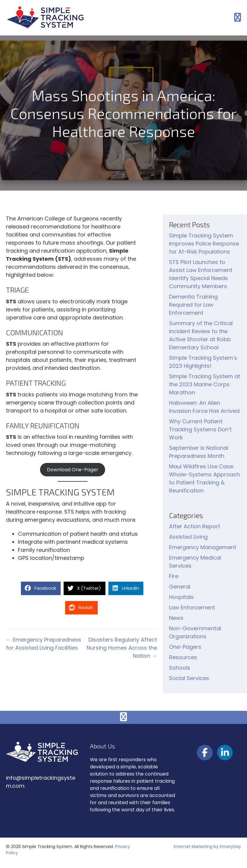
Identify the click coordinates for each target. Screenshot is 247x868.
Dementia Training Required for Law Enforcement (193, 305)
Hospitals (181, 597)
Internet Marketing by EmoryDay (207, 847)
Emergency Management (203, 547)
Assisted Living (188, 537)
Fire (174, 576)
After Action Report (195, 526)
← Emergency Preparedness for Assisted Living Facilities (44, 644)
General (180, 587)
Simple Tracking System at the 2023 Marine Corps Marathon (205, 384)
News (176, 618)
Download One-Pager (73, 470)
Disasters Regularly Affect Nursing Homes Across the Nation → (122, 648)
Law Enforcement (192, 607)
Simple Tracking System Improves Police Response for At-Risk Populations (204, 244)
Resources (183, 657)
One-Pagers (185, 647)
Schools (180, 668)
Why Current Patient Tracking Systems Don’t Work (200, 429)
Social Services (189, 678)
